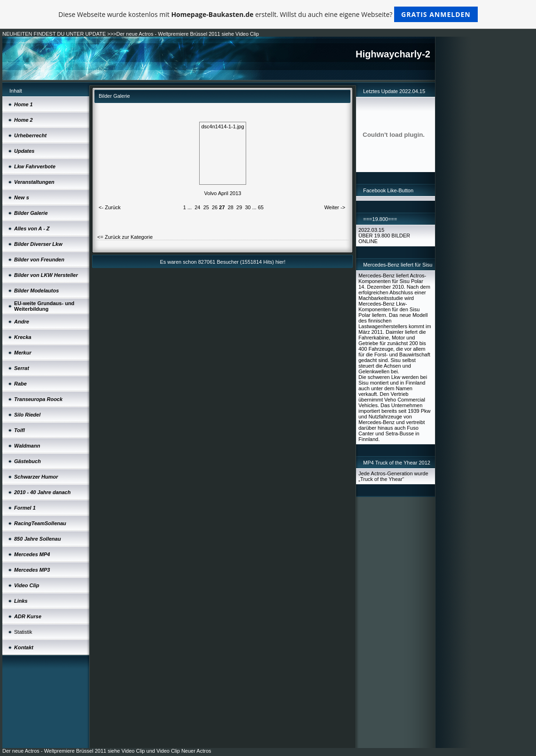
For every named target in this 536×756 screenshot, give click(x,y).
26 (215, 207)
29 (239, 207)
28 (231, 207)
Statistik (23, 632)
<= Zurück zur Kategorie (125, 237)
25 (206, 207)
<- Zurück (110, 207)
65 (261, 207)
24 (197, 207)
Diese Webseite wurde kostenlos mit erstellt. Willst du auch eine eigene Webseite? (268, 14)
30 (248, 207)
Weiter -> (335, 207)
